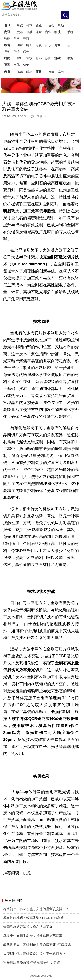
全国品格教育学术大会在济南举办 (28, 927)
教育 (7, 45)
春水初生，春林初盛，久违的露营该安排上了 (36, 909)
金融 (29, 32)
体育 (39, 71)
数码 (7, 39)
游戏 (58, 58)
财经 (58, 45)
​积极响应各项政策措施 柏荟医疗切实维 (32, 962)
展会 (51, 25)
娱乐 (29, 71)
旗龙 (27, 873)
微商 (61, 71)
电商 (26, 39)
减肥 (48, 58)
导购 (7, 52)
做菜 (20, 71)
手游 (70, 58)
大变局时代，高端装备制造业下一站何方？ (34, 954)
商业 (48, 32)
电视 (39, 45)
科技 (58, 32)
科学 (17, 39)
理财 (39, 32)
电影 (29, 45)
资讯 (7, 25)
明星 (20, 45)
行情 (17, 52)
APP (26, 65)
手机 (70, 32)
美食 (7, 71)
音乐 (48, 45)
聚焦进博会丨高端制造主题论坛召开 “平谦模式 (37, 945)
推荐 (29, 25)
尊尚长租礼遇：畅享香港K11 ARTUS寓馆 (33, 918)
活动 (61, 25)
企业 (39, 25)
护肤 (20, 58)
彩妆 (29, 58)
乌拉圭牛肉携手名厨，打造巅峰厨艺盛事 (33, 936)
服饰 (39, 58)
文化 (17, 65)
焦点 (20, 25)
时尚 (7, 58)
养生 (51, 71)
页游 (7, 65)
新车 (70, 45)
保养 (26, 52)
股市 (20, 32)
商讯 (7, 32)
